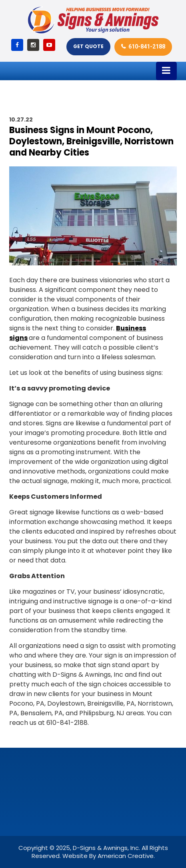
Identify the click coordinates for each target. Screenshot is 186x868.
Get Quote (88, 46)
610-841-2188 (147, 47)
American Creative (126, 856)
